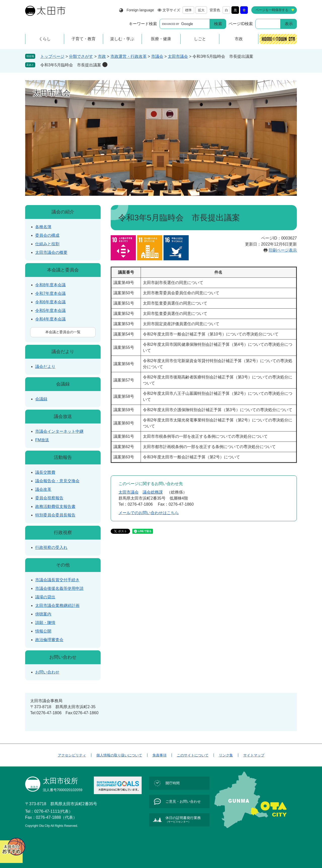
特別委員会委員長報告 (55, 515)
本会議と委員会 (63, 270)
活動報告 (63, 457)
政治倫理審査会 (49, 640)
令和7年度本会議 (50, 293)
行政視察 (63, 533)
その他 (63, 565)
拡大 (201, 10)
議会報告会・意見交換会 (57, 481)
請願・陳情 (45, 623)
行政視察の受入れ (51, 547)
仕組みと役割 (47, 244)
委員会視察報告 (49, 498)
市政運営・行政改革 (129, 56)
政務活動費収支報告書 (55, 507)
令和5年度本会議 (50, 310)
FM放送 (42, 440)
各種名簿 (43, 227)
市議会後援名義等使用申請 (59, 588)
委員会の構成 (47, 235)
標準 (188, 10)
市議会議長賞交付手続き (57, 580)
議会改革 (43, 489)
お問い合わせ (63, 657)
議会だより (63, 352)
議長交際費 (45, 472)
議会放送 (63, 416)
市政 (102, 56)
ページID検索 (241, 24)
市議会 (157, 56)
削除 (105, 65)
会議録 (63, 384)
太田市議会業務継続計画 (57, 606)
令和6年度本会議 (50, 302)
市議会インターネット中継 (59, 431)
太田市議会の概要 (51, 252)
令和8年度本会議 (50, 285)
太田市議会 (178, 56)
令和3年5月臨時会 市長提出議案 (71, 65)
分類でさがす (81, 56)
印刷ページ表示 (283, 250)
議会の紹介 (63, 212)
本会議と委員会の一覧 (63, 332)
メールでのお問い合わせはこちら (149, 513)
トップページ (52, 56)
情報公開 (43, 631)
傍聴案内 (43, 614)
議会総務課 (153, 492)
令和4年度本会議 (50, 319)
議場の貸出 (45, 597)
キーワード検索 (143, 24)
